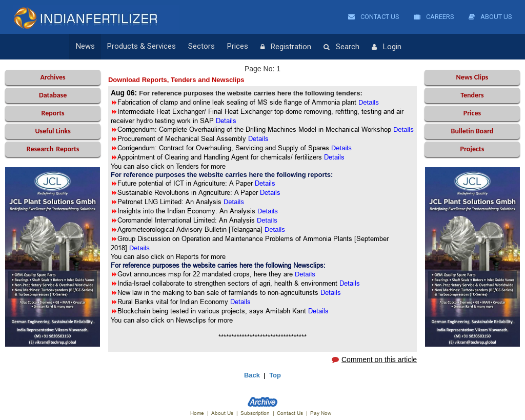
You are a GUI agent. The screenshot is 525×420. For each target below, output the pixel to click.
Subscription (255, 413)
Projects (472, 149)
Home (197, 413)
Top (275, 375)
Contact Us (374, 17)
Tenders (472, 95)
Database (53, 95)
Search (341, 47)
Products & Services (142, 47)
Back (252, 375)
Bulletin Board (472, 131)
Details (234, 202)
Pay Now (321, 413)
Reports (53, 113)
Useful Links (53, 131)
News (85, 47)
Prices (238, 47)
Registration (286, 47)
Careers (434, 17)
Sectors (201, 47)
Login (387, 47)
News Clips (472, 77)
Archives (53, 77)
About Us (490, 17)
